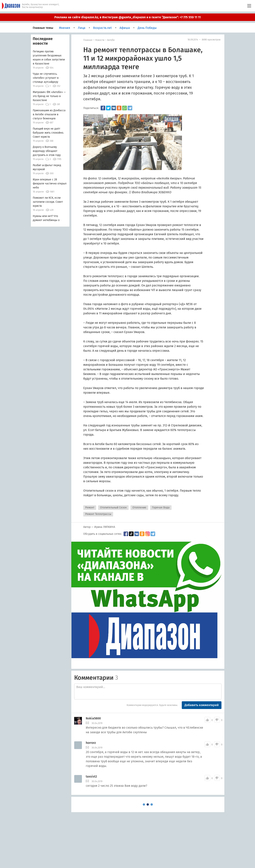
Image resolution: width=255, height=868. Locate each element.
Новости (100, 40)
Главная (88, 40)
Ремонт (90, 508)
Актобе (111, 40)
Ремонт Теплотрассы (98, 514)
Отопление (139, 508)
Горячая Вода (161, 508)
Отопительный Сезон (113, 508)
